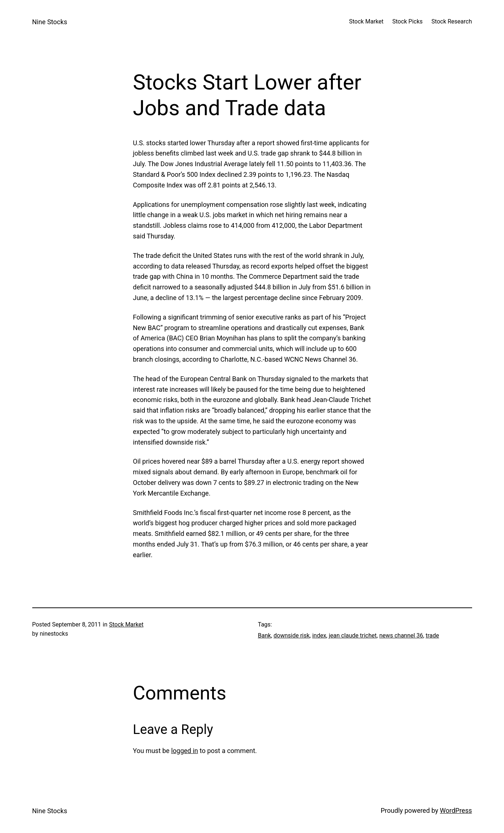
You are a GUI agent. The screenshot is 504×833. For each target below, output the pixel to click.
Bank (265, 635)
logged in (185, 751)
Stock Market (126, 624)
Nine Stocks (50, 22)
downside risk (291, 635)
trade (432, 635)
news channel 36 (401, 635)
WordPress (456, 810)
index (319, 635)
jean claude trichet (353, 635)
